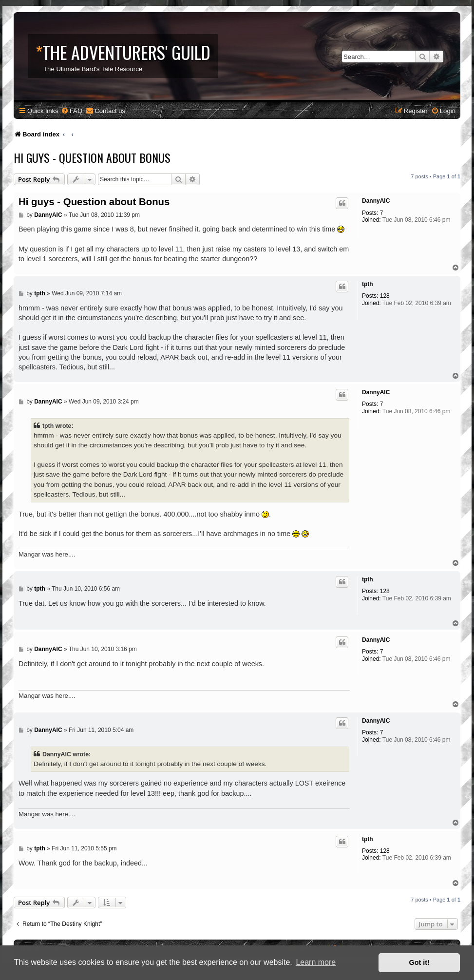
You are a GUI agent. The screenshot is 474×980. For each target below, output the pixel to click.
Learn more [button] (316, 962)
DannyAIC (376, 201)
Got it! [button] (419, 962)
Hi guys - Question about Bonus (92, 157)
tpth (368, 284)
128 (385, 296)
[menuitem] (72, 111)
